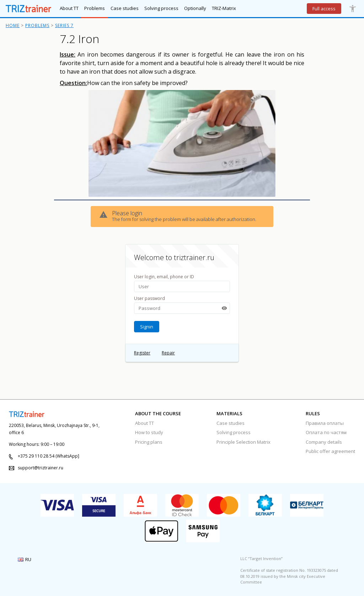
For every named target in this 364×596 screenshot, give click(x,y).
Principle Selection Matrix (243, 442)
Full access (324, 9)
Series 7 (64, 25)
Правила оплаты (325, 423)
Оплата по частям (326, 432)
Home (13, 25)
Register (142, 353)
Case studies (231, 423)
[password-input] (182, 308)
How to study (149, 432)
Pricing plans (149, 442)
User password (149, 298)
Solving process (234, 432)
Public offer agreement (330, 451)
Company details (324, 442)
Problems (37, 25)
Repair (168, 353)
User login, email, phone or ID (164, 277)
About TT (144, 423)
